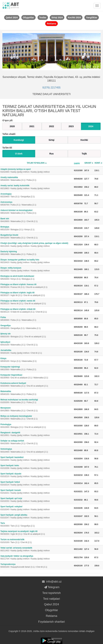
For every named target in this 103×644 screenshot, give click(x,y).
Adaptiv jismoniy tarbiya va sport (37, 171)
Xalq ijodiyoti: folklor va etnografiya (37, 558)
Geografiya (37, 327)
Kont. (98, 163)
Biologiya (37, 228)
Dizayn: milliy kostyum (37, 269)
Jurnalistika (37, 352)
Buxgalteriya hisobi (37, 237)
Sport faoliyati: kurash (37, 492)
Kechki (84, 140)
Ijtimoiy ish (37, 335)
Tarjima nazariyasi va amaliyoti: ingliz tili (37, 533)
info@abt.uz (52, 582)
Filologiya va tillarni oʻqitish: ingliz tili (37, 294)
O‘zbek (19, 154)
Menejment (37, 409)
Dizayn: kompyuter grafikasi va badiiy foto (37, 261)
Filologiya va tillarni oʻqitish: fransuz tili (37, 286)
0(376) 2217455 (52, 88)
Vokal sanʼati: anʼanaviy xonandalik (37, 549)
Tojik (84, 154)
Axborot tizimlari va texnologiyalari (37, 212)
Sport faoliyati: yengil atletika (37, 516)
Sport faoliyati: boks (37, 467)
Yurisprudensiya (37, 566)
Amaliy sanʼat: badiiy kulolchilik (37, 187)
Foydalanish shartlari (51, 622)
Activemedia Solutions (56, 631)
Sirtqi (51, 140)
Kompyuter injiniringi (37, 368)
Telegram (51, 587)
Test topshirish (51, 593)
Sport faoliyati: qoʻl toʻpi (37, 500)
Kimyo (37, 360)
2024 (91, 126)
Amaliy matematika (37, 179)
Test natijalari (51, 599)
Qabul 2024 (51, 604)
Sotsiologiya (37, 450)
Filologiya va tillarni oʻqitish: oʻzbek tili (37, 311)
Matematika (37, 393)
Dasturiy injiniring (37, 253)
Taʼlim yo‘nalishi (36, 163)
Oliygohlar (51, 610)
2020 (12, 126)
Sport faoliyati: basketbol (37, 459)
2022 (51, 126)
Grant (88, 163)
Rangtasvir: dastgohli (37, 434)
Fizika (37, 319)
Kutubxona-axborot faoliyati (37, 385)
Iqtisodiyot (37, 344)
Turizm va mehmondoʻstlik (37, 541)
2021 (32, 126)
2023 (71, 126)
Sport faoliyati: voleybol (37, 508)
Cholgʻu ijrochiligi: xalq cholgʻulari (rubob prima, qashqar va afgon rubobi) (37, 245)
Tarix (37, 525)
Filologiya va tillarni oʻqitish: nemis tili (37, 302)
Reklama (51, 616)
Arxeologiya (37, 195)
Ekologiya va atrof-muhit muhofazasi (37, 278)
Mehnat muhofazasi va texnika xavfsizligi (37, 401)
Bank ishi (37, 220)
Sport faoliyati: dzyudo (37, 475)
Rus (51, 154)
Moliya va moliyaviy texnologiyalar (37, 418)
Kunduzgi (19, 140)
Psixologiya (37, 426)
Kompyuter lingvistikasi (37, 376)
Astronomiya (37, 204)
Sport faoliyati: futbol (37, 484)
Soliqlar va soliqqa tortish (37, 442)
